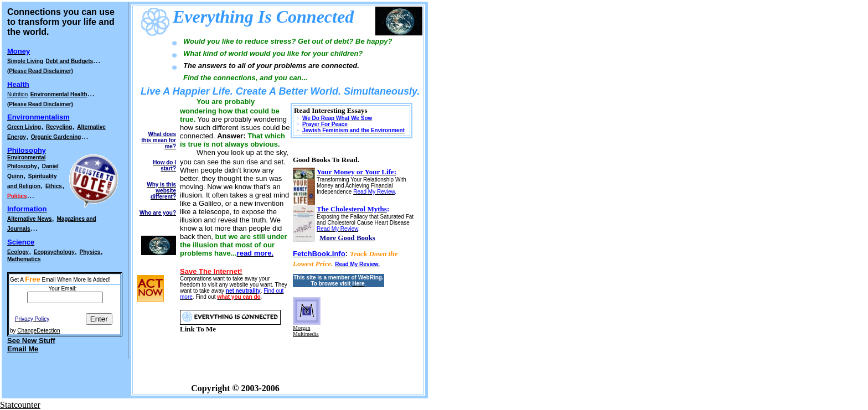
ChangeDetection (38, 331)
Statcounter (20, 405)
